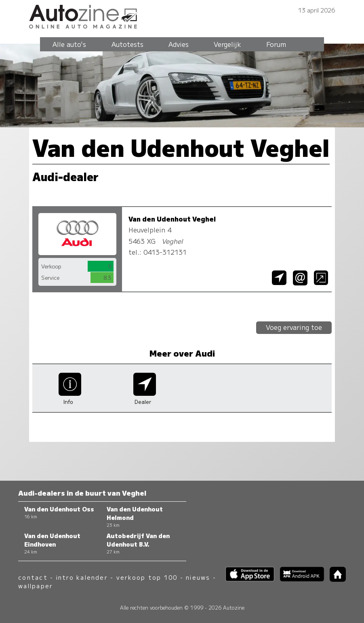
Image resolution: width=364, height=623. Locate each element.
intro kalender (82, 577)
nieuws (198, 577)
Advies (179, 44)
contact (33, 577)
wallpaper (36, 586)
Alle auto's (69, 44)
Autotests (127, 44)
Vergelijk (227, 44)
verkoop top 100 (147, 577)
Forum (276, 44)
